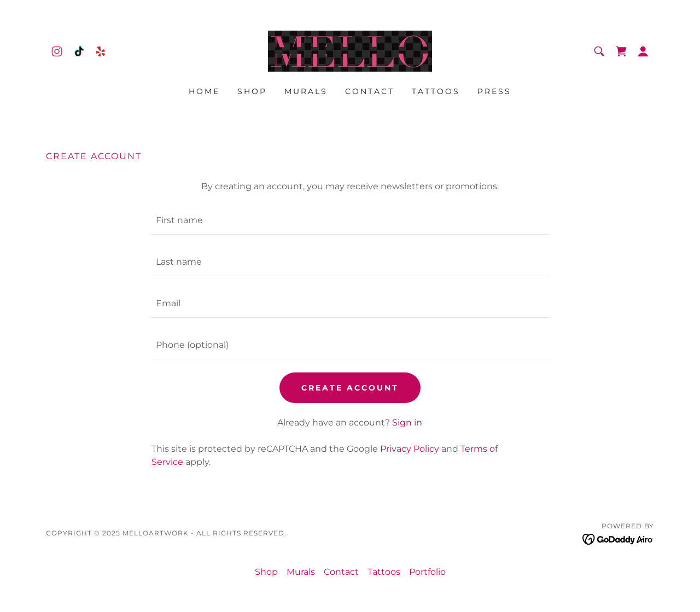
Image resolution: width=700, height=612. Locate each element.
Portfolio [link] (427, 572)
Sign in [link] (407, 422)
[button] (643, 51)
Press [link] (494, 91)
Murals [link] (306, 91)
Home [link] (204, 91)
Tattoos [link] (436, 91)
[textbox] (350, 220)
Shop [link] (252, 91)
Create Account (350, 388)
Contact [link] (370, 91)
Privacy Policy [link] (410, 449)
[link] (57, 51)
